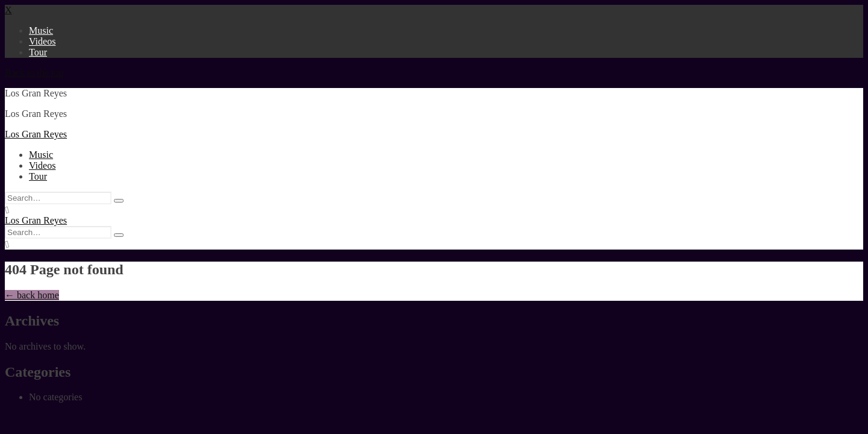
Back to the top (34, 73)
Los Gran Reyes (36, 134)
